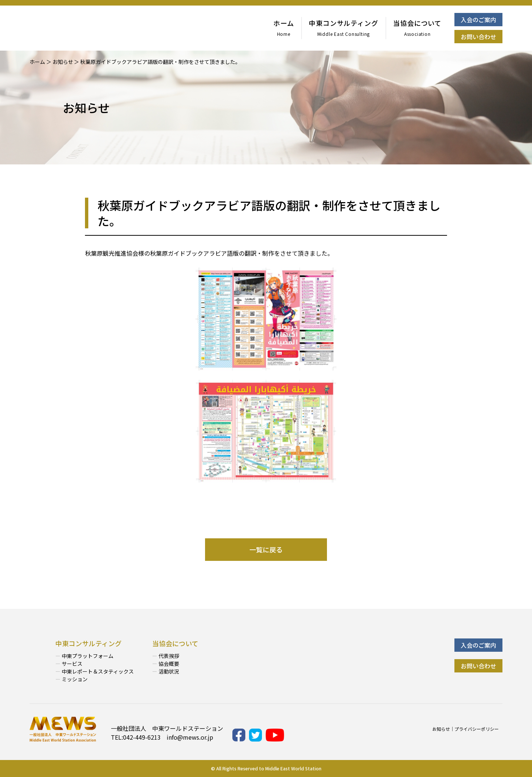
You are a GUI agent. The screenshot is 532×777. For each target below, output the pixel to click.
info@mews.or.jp (190, 737)
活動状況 (169, 671)
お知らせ (441, 729)
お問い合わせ (478, 37)
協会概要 (169, 664)
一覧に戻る (266, 549)
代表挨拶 (169, 656)
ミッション (75, 679)
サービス (72, 664)
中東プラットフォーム (88, 656)
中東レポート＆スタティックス (98, 671)
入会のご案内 (478, 20)
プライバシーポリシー (477, 729)
